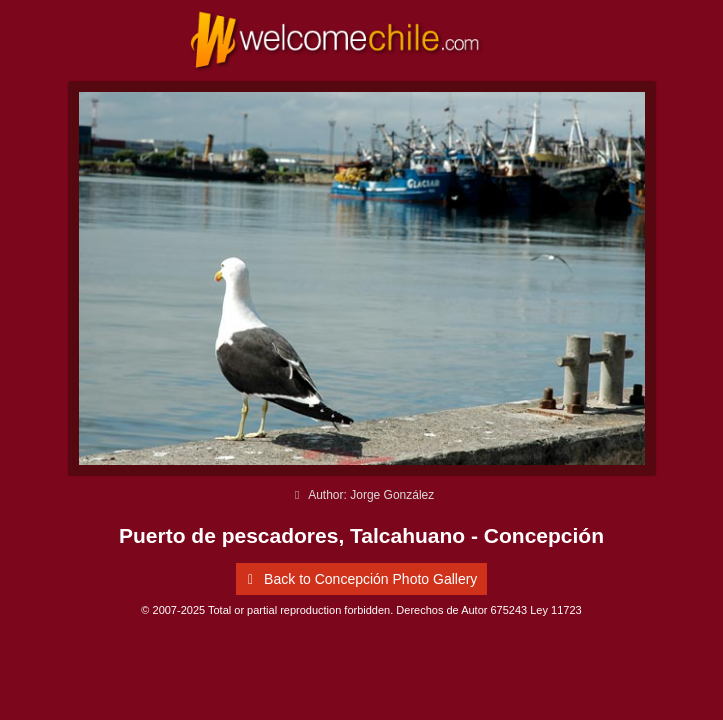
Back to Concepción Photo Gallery (359, 579)
